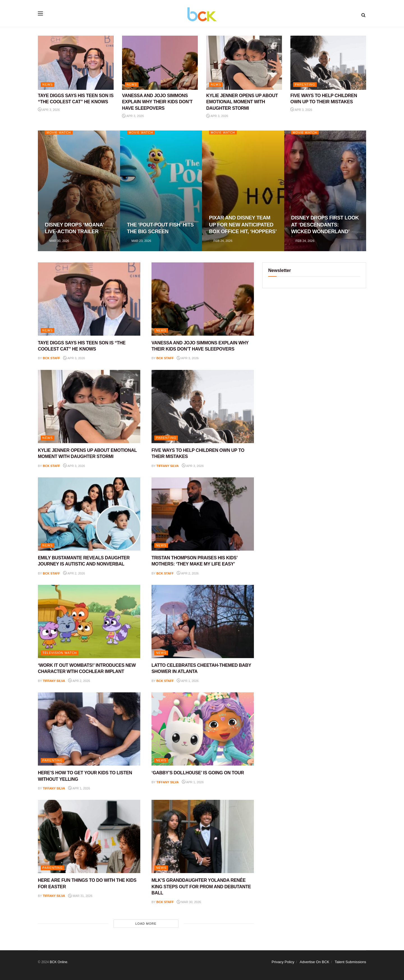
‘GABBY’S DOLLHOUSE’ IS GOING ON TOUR (198, 773)
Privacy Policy (283, 962)
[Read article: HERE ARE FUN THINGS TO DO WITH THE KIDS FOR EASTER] (89, 836)
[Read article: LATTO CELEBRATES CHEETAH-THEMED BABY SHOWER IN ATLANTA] (203, 621)
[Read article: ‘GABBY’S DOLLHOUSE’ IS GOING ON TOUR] (203, 729)
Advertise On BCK (315, 962)
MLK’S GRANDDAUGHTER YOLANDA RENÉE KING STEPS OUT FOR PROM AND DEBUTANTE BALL (201, 887)
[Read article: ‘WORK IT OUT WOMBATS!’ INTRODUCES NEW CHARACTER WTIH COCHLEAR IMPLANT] (89, 621)
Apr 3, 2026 (49, 110)
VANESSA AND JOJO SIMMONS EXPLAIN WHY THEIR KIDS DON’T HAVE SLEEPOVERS (157, 102)
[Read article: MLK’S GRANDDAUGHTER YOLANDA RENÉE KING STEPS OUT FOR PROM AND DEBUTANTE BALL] (203, 836)
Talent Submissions (350, 962)
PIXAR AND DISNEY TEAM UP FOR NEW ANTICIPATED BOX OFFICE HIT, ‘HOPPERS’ (243, 225)
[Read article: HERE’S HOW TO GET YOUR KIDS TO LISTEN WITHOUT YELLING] (89, 729)
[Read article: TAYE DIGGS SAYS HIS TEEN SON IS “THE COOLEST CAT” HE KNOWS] (76, 63)
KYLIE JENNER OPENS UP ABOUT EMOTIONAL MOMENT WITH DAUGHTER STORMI (242, 102)
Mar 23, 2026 (139, 241)
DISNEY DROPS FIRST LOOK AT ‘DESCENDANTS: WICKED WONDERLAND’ (325, 225)
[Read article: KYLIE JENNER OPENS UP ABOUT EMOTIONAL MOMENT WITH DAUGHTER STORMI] (244, 63)
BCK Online (58, 962)
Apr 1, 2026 (188, 681)
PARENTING (305, 84)
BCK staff (52, 358)
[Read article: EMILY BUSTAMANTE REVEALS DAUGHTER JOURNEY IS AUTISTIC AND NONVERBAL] (89, 514)
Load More (146, 924)
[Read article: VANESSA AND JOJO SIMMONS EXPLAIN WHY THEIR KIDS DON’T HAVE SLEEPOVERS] (160, 63)
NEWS (48, 84)
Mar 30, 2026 (57, 241)
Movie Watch (59, 132)
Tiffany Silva (168, 466)
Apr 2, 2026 (74, 573)
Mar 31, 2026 (80, 896)
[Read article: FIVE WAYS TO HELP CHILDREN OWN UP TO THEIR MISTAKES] (328, 63)
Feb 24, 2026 (221, 241)
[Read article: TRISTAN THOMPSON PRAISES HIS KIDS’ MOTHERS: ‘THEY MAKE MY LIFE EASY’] (203, 514)
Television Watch (60, 653)
